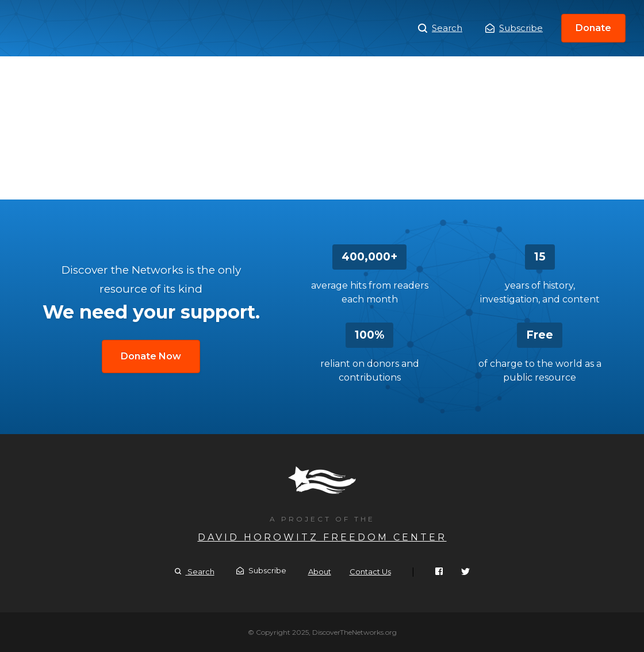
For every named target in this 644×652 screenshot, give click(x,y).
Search (440, 28)
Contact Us (370, 572)
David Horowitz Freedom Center (322, 537)
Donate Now (151, 356)
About (320, 572)
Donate (593, 28)
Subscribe (514, 28)
